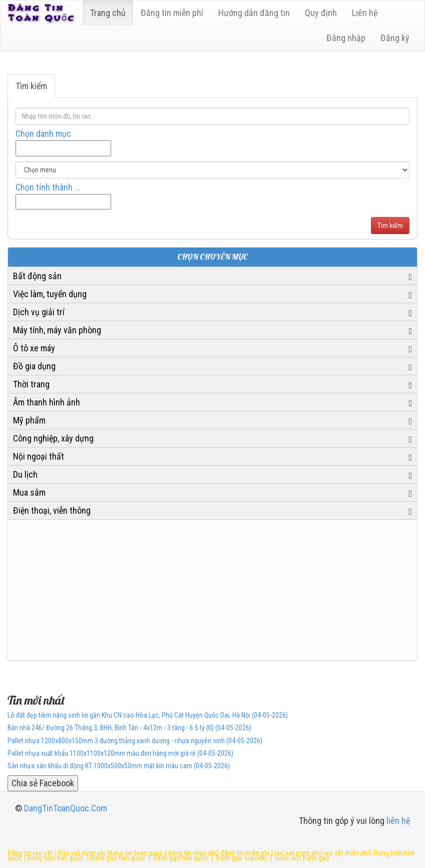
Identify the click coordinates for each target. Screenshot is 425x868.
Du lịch (25, 474)
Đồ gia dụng (34, 366)
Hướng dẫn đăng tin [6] (254, 13)
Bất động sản (37, 276)
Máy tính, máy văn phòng (57, 330)
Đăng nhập (346, 38)
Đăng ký (395, 38)
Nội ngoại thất (39, 456)
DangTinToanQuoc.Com (66, 808)
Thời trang (31, 384)
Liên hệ (365, 13)
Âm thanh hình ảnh (47, 402)
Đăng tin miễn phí (172, 13)
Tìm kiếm (31, 86)
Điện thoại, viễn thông (52, 510)
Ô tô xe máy (34, 348)
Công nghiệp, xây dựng (53, 438)
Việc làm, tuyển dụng (50, 294)
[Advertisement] (212, 590)
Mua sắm (29, 492)
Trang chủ (108, 13)
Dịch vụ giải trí (39, 312)
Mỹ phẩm (29, 420)
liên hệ (398, 821)
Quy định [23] (321, 13)
